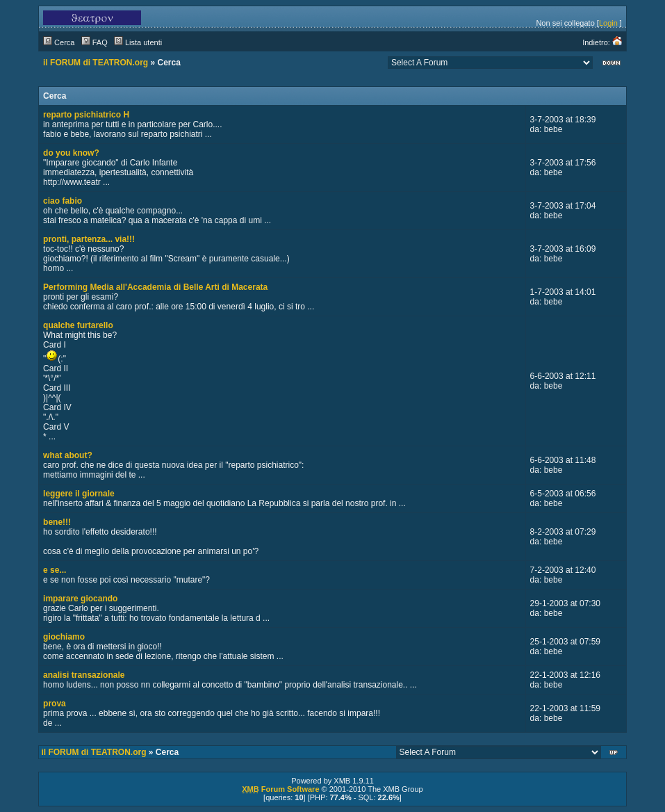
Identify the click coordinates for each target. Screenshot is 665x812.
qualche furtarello (78, 325)
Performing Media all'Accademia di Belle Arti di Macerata (155, 287)
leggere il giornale (79, 494)
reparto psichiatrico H (86, 115)
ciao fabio (63, 201)
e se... (55, 570)
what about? (68, 455)
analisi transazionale (84, 675)
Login (608, 23)
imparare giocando (80, 599)
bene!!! (57, 522)
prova (55, 704)
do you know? (71, 153)
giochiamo (64, 637)
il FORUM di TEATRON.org (96, 63)
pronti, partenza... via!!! (89, 239)
